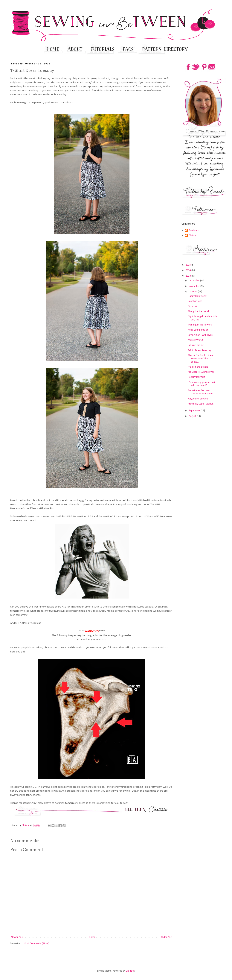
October (193, 292)
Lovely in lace (195, 301)
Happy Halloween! (198, 296)
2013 (188, 276)
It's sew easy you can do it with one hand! (202, 384)
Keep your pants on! (199, 330)
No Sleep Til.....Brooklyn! (201, 372)
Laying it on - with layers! (201, 335)
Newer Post (17, 937)
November (194, 286)
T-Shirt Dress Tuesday (199, 350)
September (195, 411)
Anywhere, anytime (198, 399)
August (193, 416)
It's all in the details (198, 367)
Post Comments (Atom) (37, 944)
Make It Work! (195, 340)
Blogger (130, 971)
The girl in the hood (198, 312)
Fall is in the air (196, 345)
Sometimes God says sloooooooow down (201, 392)
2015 (188, 265)
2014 (188, 270)
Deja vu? (193, 306)
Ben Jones (194, 230)
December (194, 281)
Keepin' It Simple (197, 377)
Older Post (167, 937)
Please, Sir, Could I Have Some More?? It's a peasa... (201, 359)
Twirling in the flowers (200, 325)
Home (92, 937)
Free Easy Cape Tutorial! (201, 404)
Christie (193, 235)
